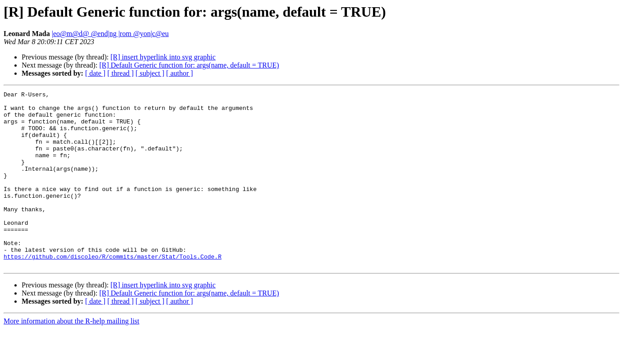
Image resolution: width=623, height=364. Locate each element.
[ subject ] (150, 73)
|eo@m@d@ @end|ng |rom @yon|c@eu (110, 34)
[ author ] (180, 73)
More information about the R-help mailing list (71, 356)
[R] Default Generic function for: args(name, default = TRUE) (189, 65)
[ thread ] (121, 73)
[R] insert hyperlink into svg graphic (163, 57)
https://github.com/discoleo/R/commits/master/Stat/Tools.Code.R (113, 290)
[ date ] (95, 73)
